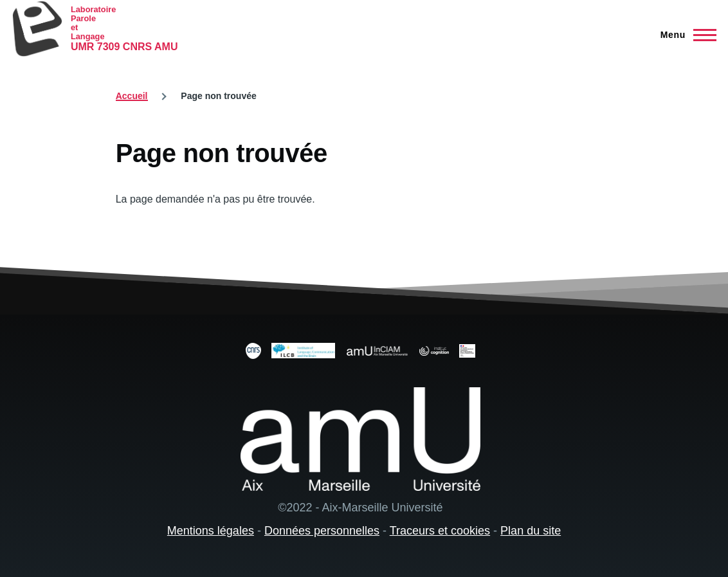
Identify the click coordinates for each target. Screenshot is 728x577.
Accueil (132, 96)
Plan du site (531, 531)
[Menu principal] (685, 35)
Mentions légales (211, 531)
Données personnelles (322, 531)
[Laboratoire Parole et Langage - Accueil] (95, 29)
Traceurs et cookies (440, 531)
